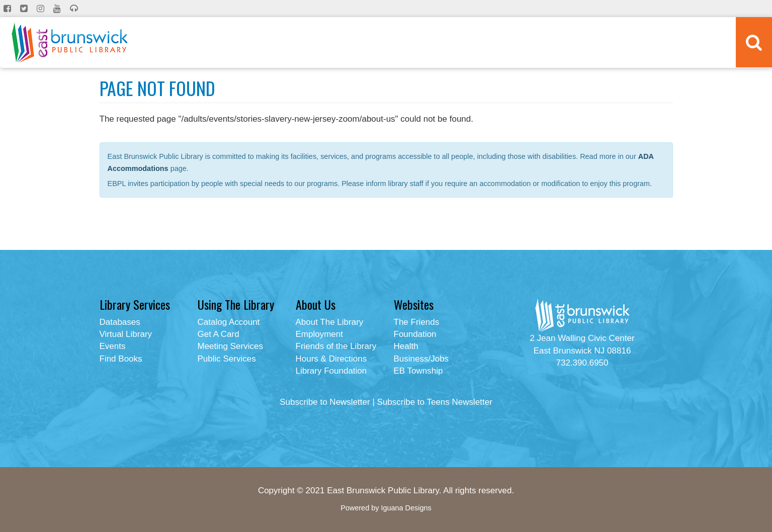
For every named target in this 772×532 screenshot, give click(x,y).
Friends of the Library (336, 346)
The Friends (417, 322)
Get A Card (219, 334)
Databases (120, 322)
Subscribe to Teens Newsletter (435, 402)
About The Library (330, 322)
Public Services (227, 359)
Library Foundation (331, 371)
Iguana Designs (406, 508)
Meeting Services (230, 346)
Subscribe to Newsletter (325, 402)
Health (406, 346)
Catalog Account (229, 322)
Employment (319, 334)
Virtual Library (126, 334)
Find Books (121, 359)
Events (113, 346)
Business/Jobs (421, 359)
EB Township (418, 371)
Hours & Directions (331, 359)
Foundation (415, 334)
